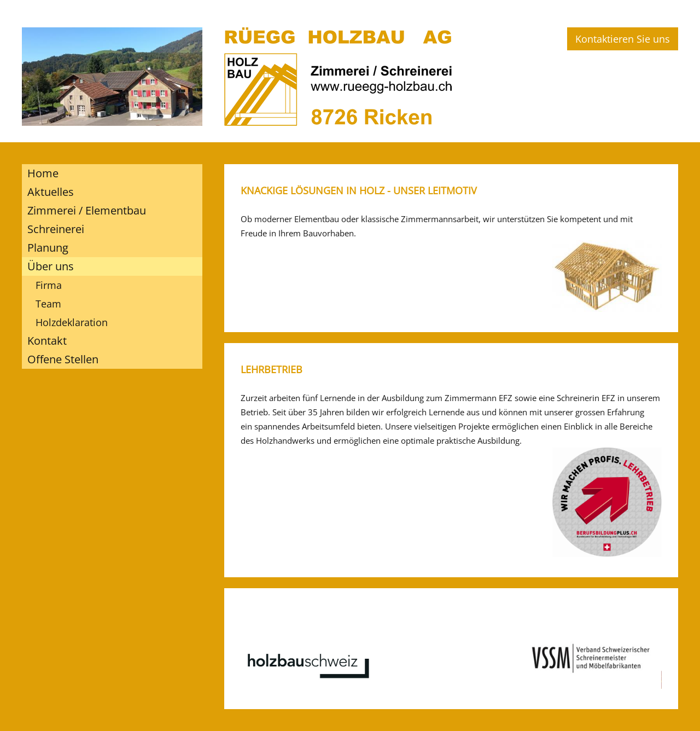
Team (48, 304)
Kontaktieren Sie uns (623, 39)
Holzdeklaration (72, 322)
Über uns (51, 266)
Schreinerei (56, 229)
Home (43, 173)
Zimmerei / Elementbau (87, 210)
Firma (49, 285)
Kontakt (47, 341)
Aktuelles (51, 192)
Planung (48, 248)
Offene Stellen (63, 359)
